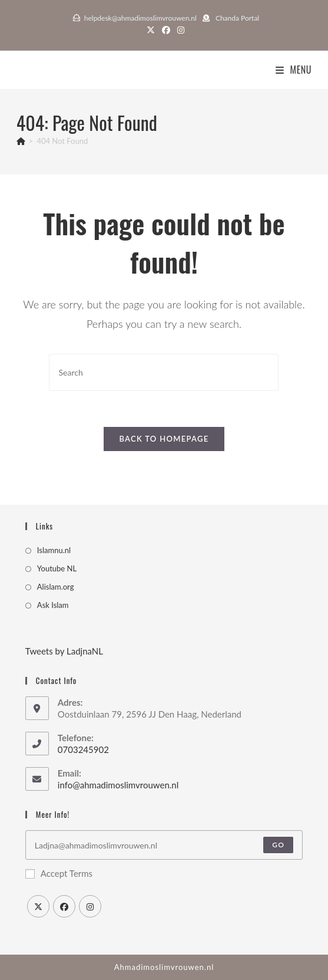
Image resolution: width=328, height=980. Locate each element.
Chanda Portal (237, 18)
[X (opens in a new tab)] (151, 30)
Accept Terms (59, 873)
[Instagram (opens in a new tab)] (179, 30)
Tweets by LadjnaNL (64, 651)
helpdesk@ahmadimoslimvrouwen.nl (140, 18)
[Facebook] (64, 906)
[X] (38, 906)
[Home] (21, 141)
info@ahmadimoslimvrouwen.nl (118, 785)
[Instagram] (90, 906)
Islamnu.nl (54, 550)
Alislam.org (56, 587)
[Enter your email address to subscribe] (164, 845)
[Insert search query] (164, 372)
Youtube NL (57, 568)
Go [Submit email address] (278, 845)
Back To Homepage (164, 439)
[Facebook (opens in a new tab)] (166, 30)
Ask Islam (53, 605)
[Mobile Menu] (294, 70)
